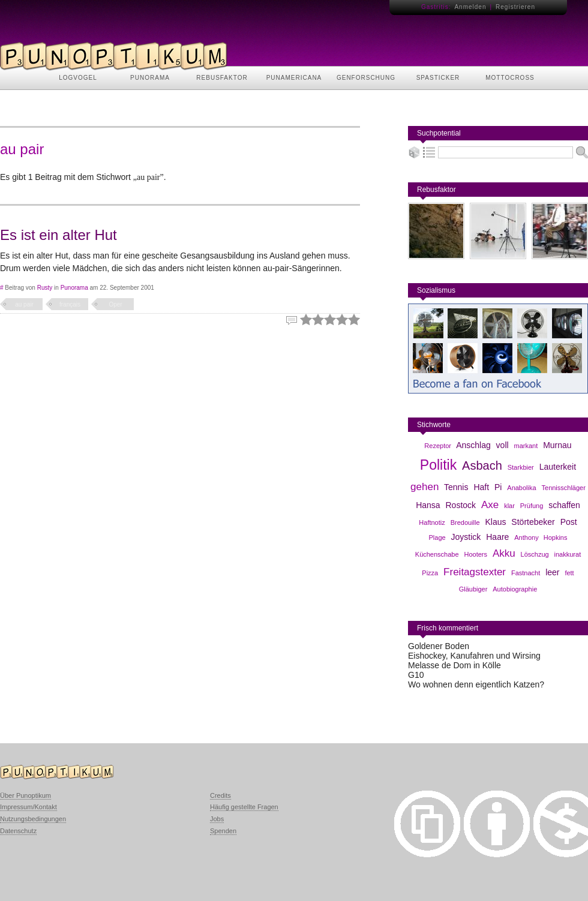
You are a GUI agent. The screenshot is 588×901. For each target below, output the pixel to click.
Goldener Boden (439, 646)
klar (509, 506)
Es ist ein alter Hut (58, 235)
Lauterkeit (558, 467)
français (70, 304)
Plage (437, 537)
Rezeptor (438, 446)
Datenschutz (18, 831)
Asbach (482, 465)
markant (526, 446)
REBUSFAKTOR (222, 78)
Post (569, 522)
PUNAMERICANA (294, 78)
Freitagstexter (475, 572)
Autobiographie (515, 589)
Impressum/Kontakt (28, 807)
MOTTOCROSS (510, 78)
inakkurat (568, 554)
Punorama (74, 288)
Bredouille (465, 522)
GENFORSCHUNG (366, 78)
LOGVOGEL (78, 78)
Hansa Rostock (446, 505)
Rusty (45, 288)
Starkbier (521, 467)
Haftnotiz (432, 522)
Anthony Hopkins (541, 537)
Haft (481, 487)
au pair (24, 304)
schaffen (564, 505)
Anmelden (470, 7)
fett (569, 573)
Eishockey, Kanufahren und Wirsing (474, 656)
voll (502, 445)
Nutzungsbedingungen (33, 819)
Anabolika (521, 488)
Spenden (223, 831)
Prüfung (532, 506)
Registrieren (515, 7)
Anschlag (473, 445)
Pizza (430, 573)
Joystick (466, 537)
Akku (504, 553)
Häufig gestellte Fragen (244, 807)
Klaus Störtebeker (520, 522)
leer (552, 572)
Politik (438, 465)
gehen (424, 487)
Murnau (557, 445)
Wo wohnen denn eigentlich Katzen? (476, 684)
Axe (490, 505)
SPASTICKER (438, 78)
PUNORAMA (150, 78)
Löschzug (535, 554)
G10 (416, 675)
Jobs (217, 819)
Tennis (456, 487)
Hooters (475, 554)
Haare (497, 537)
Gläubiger (473, 589)
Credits (220, 795)
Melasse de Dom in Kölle (454, 665)
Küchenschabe (437, 554)
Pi (498, 487)
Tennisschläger (564, 488)
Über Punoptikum (25, 795)
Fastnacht (526, 573)
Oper (115, 304)
